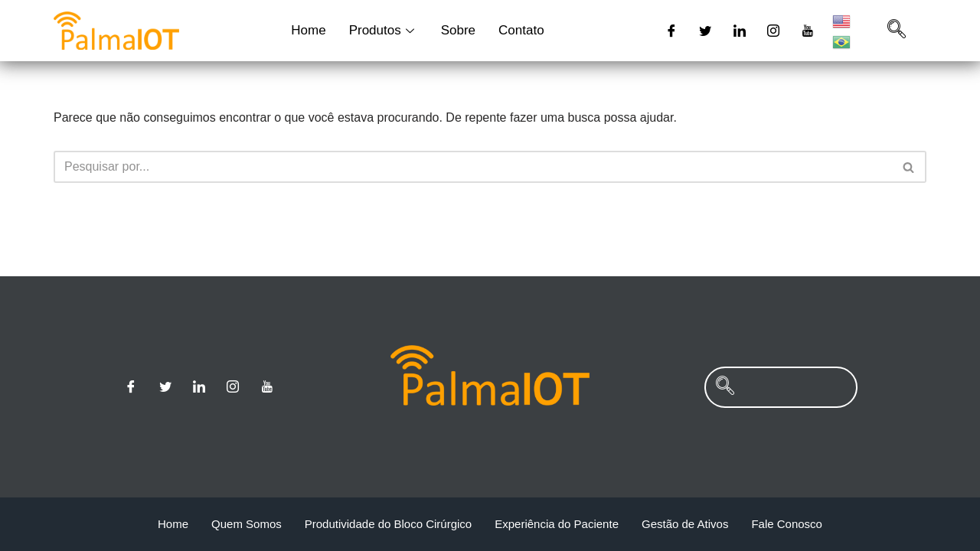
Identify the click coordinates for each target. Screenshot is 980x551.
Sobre (458, 30)
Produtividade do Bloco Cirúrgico (388, 524)
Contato (521, 30)
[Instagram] (773, 31)
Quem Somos (247, 524)
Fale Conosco (787, 524)
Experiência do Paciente (557, 524)
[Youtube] (808, 31)
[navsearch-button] (897, 31)
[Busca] (473, 167)
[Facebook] (671, 31)
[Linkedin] (740, 31)
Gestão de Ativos (685, 524)
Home (308, 30)
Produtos (384, 30)
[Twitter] (705, 31)
